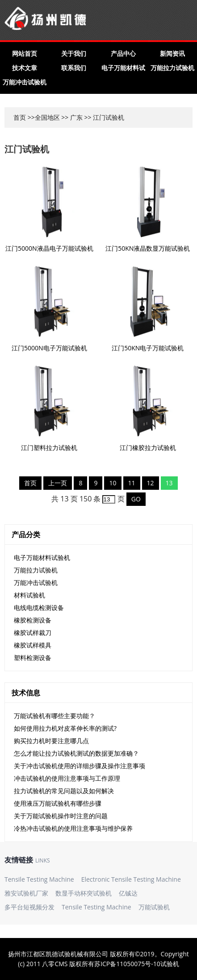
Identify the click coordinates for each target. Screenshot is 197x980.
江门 (99, 117)
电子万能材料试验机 (42, 557)
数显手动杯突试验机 (84, 893)
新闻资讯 (172, 53)
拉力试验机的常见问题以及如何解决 (64, 791)
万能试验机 (154, 907)
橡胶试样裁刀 (33, 633)
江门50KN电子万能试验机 (148, 348)
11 (132, 483)
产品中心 (123, 53)
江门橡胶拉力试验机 (148, 448)
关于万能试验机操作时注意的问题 (61, 816)
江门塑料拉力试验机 (49, 448)
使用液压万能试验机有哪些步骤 (58, 803)
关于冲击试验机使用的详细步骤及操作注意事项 (80, 766)
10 (113, 483)
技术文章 (25, 68)
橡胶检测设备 (33, 620)
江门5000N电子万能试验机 (49, 348)
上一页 (58, 483)
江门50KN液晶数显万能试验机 (148, 248)
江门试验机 (27, 149)
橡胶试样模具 (33, 645)
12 (151, 483)
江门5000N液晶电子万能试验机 (49, 248)
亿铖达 (128, 893)
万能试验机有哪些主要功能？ (54, 716)
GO (136, 499)
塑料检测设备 (33, 658)
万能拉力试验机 (172, 68)
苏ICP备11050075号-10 (127, 964)
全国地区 (47, 117)
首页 (20, 117)
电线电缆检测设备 (39, 608)
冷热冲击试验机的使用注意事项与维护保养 (73, 828)
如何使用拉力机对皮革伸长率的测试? (65, 728)
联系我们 (74, 68)
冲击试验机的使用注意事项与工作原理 (67, 778)
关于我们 (74, 53)
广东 (76, 117)
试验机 (170, 964)
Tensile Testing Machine (39, 879)
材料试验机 (29, 595)
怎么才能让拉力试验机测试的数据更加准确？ (76, 753)
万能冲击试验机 (25, 82)
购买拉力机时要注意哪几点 (51, 741)
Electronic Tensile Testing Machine (131, 879)
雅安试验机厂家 (26, 893)
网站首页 (25, 53)
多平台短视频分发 (29, 907)
